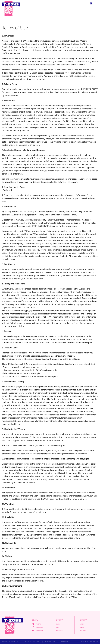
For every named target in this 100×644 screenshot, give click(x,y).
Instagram (39, 630)
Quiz (82, 624)
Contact (83, 630)
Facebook (39, 627)
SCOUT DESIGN (93, 642)
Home (58, 624)
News (82, 627)
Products (60, 630)
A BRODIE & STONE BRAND (32, 642)
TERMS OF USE (64, 642)
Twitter (38, 624)
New (58, 627)
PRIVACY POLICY (50, 642)
